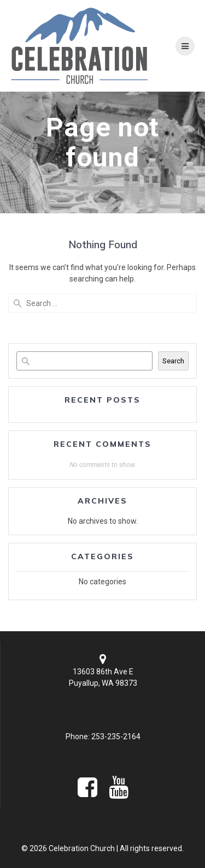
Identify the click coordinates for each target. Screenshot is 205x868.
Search (173, 361)
